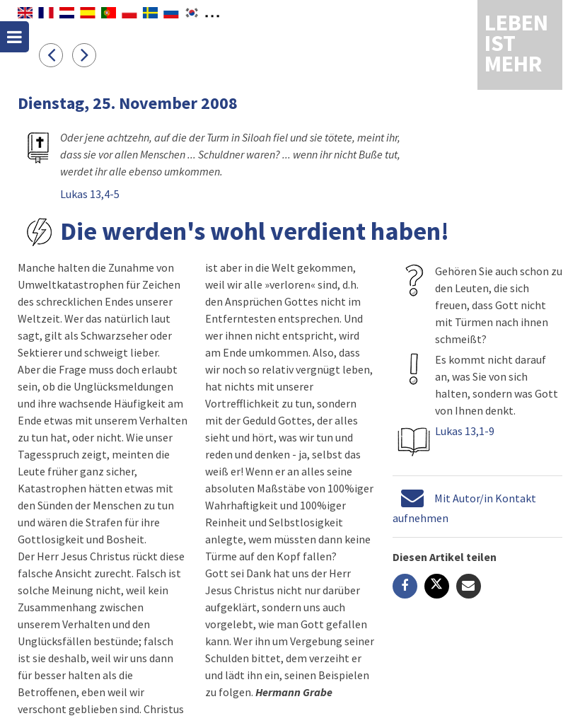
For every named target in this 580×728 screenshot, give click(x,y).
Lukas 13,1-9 (465, 431)
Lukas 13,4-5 (90, 194)
